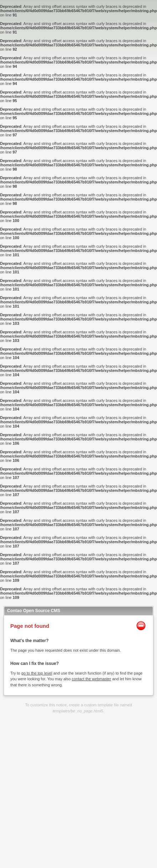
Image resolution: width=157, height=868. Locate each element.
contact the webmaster (91, 679)
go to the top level (37, 673)
